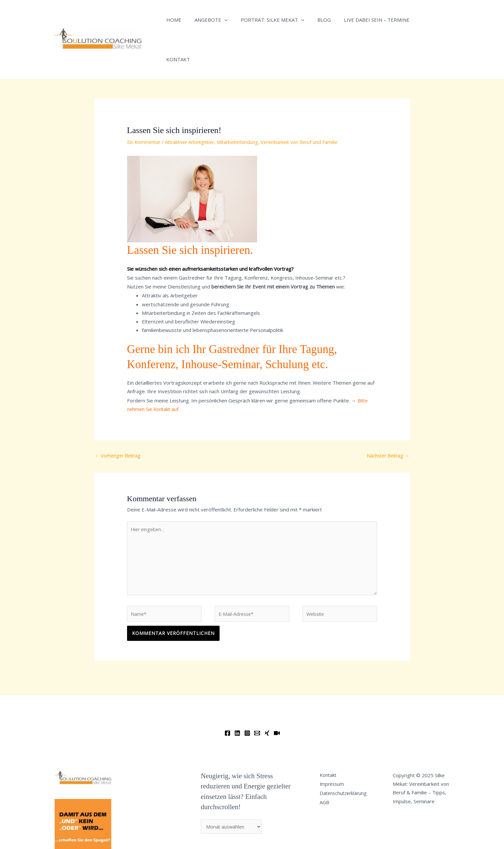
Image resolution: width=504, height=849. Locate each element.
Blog (313, 20)
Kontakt (416, 20)
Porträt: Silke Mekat (264, 20)
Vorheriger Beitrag (119, 416)
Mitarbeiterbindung (244, 102)
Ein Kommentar (145, 102)
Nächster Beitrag (387, 416)
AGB (327, 771)
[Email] (257, 698)
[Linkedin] (237, 698)
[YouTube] (277, 698)
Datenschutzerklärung (347, 761)
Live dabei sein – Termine (362, 20)
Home (172, 20)
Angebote (206, 20)
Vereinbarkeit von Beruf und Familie (309, 102)
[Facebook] (227, 698)
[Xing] (267, 698)
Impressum (335, 751)
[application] (219, 20)
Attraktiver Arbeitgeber (193, 102)
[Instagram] (247, 698)
